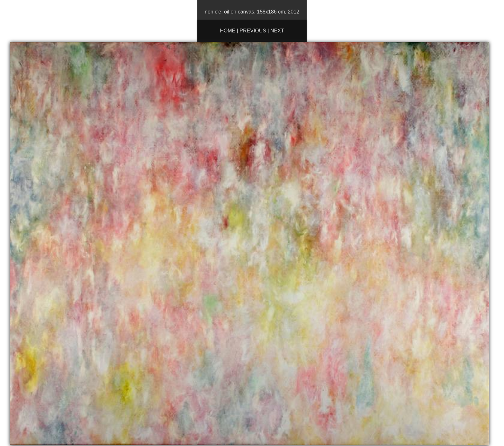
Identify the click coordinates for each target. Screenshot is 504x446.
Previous (253, 31)
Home (228, 31)
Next (277, 31)
